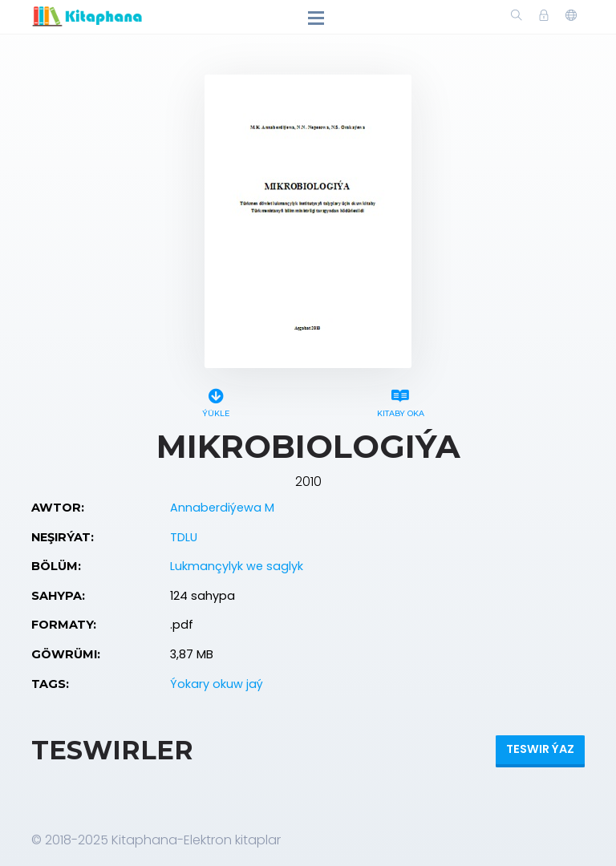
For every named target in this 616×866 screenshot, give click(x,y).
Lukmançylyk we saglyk (237, 566)
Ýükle (216, 401)
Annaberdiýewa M (222, 508)
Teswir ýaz (540, 749)
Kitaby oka (400, 401)
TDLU (184, 537)
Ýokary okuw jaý (217, 684)
